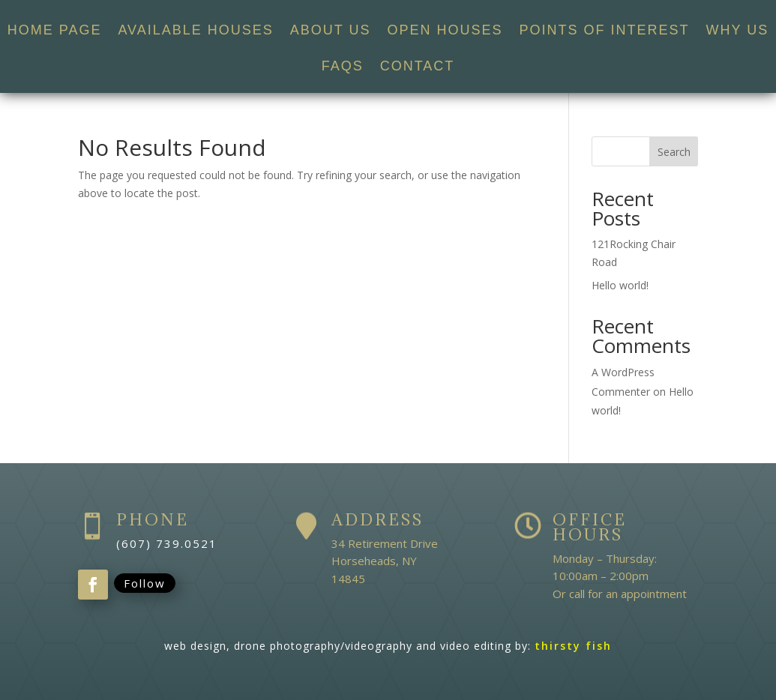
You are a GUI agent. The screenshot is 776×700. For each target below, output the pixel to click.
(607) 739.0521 (167, 543)
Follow (145, 583)
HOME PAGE (55, 31)
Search (674, 152)
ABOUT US (331, 31)
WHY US (738, 31)
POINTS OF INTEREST (605, 31)
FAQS (343, 67)
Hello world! (620, 285)
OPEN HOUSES (445, 31)
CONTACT (418, 67)
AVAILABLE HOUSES (195, 31)
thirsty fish (573, 646)
